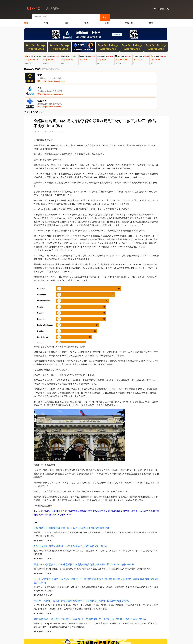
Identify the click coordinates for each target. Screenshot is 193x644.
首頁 (26, 21)
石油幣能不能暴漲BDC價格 (51, 489)
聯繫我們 (57, 627)
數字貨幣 (45, 486)
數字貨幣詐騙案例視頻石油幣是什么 (125, 486)
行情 (46, 21)
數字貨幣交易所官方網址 (96, 486)
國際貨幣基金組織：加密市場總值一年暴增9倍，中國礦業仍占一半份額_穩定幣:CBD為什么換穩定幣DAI (90, 594)
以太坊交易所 (73, 641)
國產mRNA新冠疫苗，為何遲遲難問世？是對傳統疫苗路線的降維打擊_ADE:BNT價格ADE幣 (84, 539)
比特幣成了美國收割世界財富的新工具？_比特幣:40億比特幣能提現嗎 (72, 503)
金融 (107, 21)
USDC (35, 87)
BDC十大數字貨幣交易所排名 (70, 486)
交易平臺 (129, 21)
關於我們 (71, 627)
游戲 (86, 21)
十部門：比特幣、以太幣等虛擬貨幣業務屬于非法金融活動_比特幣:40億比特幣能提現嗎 (81, 576)
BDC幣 (68, 489)
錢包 (151, 21)
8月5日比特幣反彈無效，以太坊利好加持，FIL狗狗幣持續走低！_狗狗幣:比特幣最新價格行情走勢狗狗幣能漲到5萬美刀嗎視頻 (96, 556)
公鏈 (66, 21)
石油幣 (52, 486)
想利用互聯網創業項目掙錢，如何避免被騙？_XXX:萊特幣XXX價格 (70, 521)
